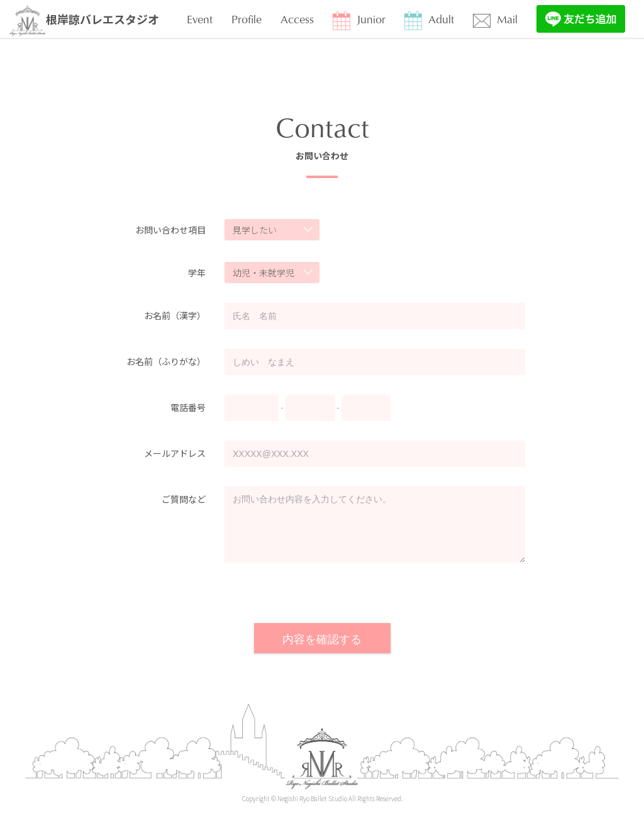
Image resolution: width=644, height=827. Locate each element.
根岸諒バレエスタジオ (84, 21)
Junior (359, 20)
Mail (495, 19)
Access (297, 19)
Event (200, 19)
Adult (429, 20)
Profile (247, 19)
